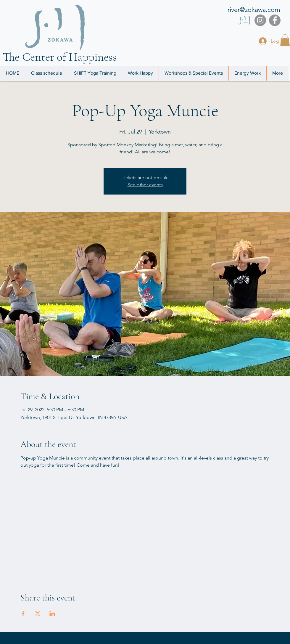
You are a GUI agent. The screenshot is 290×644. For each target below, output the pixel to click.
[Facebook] (275, 20)
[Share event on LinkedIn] (52, 614)
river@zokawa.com (254, 10)
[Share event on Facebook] (23, 614)
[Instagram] (260, 20)
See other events (145, 185)
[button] (285, 40)
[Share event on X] (38, 614)
